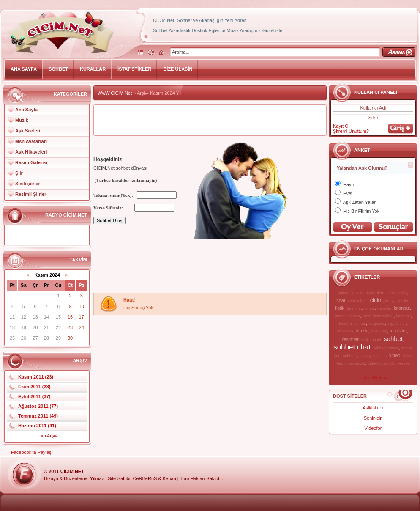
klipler (401, 324)
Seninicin (373, 418)
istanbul (402, 308)
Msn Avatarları (31, 141)
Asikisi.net (373, 408)
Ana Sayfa (26, 110)
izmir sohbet (383, 316)
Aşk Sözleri (28, 131)
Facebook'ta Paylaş (31, 452)
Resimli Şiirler (31, 194)
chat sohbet (358, 301)
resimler (350, 339)
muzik (362, 331)
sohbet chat (352, 347)
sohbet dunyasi (386, 348)
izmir (367, 316)
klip (390, 324)
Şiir (19, 173)
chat (341, 300)
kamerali (404, 316)
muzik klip (379, 331)
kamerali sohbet (352, 324)
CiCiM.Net (72, 471)
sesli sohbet (371, 340)
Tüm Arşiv (47, 436)
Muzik (22, 120)
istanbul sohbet (347, 316)
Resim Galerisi (31, 162)
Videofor (373, 428)
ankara (344, 293)
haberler (384, 308)
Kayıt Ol (341, 126)
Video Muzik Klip (382, 363)
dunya (391, 301)
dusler (403, 301)
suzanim (379, 356)
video (395, 355)
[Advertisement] (126, 266)
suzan (365, 356)
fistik (340, 308)
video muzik (355, 363)
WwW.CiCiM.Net (115, 93)
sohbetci (350, 356)
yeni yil (404, 363)
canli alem (376, 293)
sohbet (393, 339)
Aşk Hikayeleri (31, 152)
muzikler (398, 331)
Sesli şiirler (28, 184)
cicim (376, 300)
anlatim (358, 293)
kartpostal (377, 324)
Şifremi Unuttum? (351, 131)
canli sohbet (397, 293)
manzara (345, 331)
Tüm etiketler (373, 378)
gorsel (370, 308)
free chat (354, 308)
